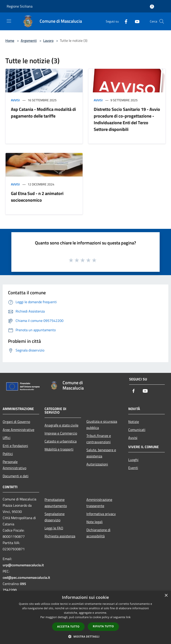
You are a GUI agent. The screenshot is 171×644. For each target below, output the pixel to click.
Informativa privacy (101, 514)
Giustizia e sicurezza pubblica (102, 425)
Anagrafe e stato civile (61, 425)
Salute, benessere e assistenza (101, 453)
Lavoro (48, 41)
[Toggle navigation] (9, 21)
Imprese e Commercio (61, 433)
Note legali (95, 522)
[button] (85, 636)
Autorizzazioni (97, 464)
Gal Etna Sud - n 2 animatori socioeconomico (37, 197)
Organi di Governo (16, 422)
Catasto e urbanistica (61, 441)
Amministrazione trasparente (99, 503)
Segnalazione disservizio (55, 517)
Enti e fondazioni (15, 446)
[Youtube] (135, 21)
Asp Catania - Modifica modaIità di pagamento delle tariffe (43, 113)
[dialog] (85, 617)
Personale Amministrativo (14, 465)
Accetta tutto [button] (68, 627)
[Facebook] (124, 21)
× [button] (166, 596)
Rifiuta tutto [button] (103, 626)
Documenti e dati (16, 476)
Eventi (133, 468)
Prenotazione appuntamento (56, 503)
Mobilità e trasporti (59, 449)
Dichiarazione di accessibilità (98, 533)
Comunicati (137, 430)
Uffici (7, 438)
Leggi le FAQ (54, 528)
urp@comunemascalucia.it (23, 565)
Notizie (134, 422)
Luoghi (133, 460)
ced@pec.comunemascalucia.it (26, 577)
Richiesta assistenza (60, 536)
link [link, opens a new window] (128, 617)
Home (10, 41)
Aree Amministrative (18, 430)
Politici (8, 454)
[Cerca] (162, 21)
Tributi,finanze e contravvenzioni (99, 439)
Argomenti (29, 41)
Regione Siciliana (20, 6)
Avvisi (15, 100)
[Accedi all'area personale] (152, 7)
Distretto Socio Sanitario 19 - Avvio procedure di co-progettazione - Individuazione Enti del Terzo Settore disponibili (127, 119)
